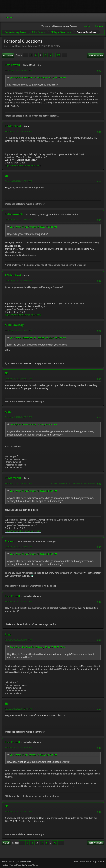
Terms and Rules (87, 861)
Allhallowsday (14, 325)
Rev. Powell (12, 65)
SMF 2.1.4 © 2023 (9, 861)
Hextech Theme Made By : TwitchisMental (20, 865)
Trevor (9, 541)
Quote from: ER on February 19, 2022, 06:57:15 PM (33, 755)
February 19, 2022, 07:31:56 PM (18, 747)
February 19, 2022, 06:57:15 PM (18, 709)
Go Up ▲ (100, 861)
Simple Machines (24, 861)
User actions (96, 55)
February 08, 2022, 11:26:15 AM (18, 181)
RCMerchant (13, 126)
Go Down (8, 55)
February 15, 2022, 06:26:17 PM (18, 417)
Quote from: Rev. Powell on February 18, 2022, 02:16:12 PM (37, 647)
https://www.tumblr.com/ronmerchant (23, 165)
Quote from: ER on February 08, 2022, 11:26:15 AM (33, 227)
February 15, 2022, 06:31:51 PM (18, 483)
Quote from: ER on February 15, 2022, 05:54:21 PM (33, 424)
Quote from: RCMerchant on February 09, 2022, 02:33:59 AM (38, 337)
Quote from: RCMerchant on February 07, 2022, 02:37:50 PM (38, 77)
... (54, 55)
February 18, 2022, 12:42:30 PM (18, 546)
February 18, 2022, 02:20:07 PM (18, 639)
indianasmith (14, 214)
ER (6, 175)
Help (76, 861)
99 (58, 55)
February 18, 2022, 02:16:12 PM (18, 601)
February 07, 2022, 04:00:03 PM (18, 70)
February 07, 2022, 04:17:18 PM (18, 131)
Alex (8, 412)
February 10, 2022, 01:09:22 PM (18, 330)
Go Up (6, 842)
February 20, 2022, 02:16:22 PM (18, 811)
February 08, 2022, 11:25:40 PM (18, 219)
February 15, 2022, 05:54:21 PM (18, 378)
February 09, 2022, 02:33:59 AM (18, 280)
